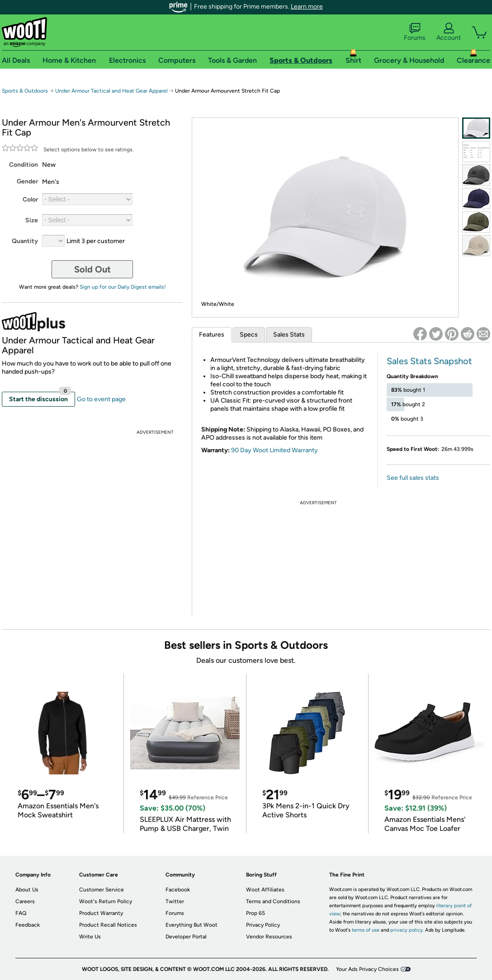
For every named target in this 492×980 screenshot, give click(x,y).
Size (32, 220)
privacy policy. (407, 930)
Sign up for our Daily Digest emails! (123, 287)
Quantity (25, 241)
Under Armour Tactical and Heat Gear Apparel (111, 91)
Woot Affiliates (265, 890)
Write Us (90, 937)
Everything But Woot (192, 925)
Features (212, 335)
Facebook (178, 890)
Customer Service (102, 890)
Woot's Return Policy (106, 901)
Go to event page (101, 399)
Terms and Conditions (273, 901)
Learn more (307, 7)
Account (449, 32)
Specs (249, 335)
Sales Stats (289, 335)
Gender (27, 181)
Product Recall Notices (108, 925)
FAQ (21, 913)
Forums (415, 32)
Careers (25, 901)
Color (30, 199)
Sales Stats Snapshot (429, 361)
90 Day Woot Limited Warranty (274, 450)
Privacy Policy (263, 925)
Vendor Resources (269, 937)
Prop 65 (255, 913)
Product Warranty (101, 913)
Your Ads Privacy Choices (367, 969)
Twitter (175, 901)
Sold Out (92, 269)
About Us (27, 890)
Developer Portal (186, 937)
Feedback (28, 925)
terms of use (366, 930)
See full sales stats (413, 478)
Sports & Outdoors (25, 91)
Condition (24, 165)
